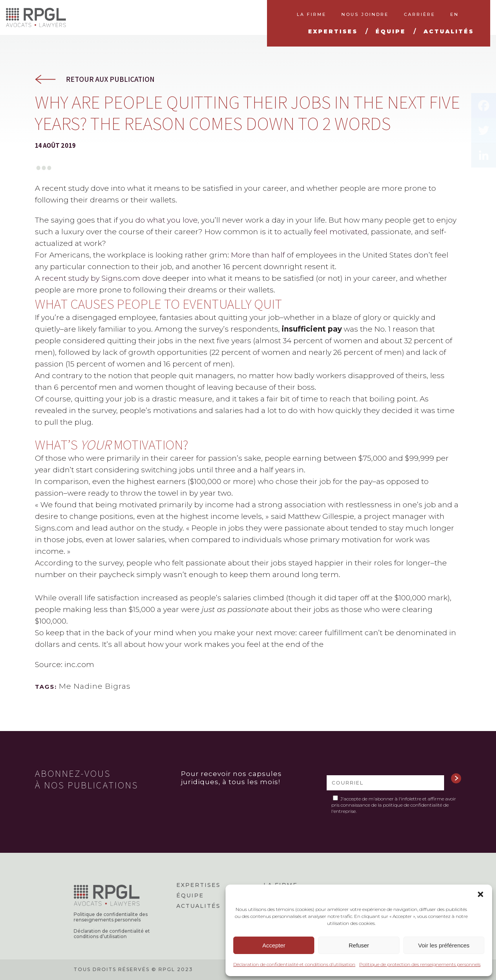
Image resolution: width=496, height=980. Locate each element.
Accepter (274, 945)
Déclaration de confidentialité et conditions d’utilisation (294, 964)
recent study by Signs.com (91, 278)
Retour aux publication (110, 79)
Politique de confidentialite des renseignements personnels (111, 917)
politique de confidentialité (412, 805)
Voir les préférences (444, 945)
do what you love (166, 220)
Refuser (359, 945)
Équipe (190, 895)
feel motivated (341, 232)
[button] (480, 894)
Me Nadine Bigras (95, 686)
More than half (259, 255)
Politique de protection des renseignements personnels (420, 964)
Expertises (198, 885)
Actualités (198, 906)
